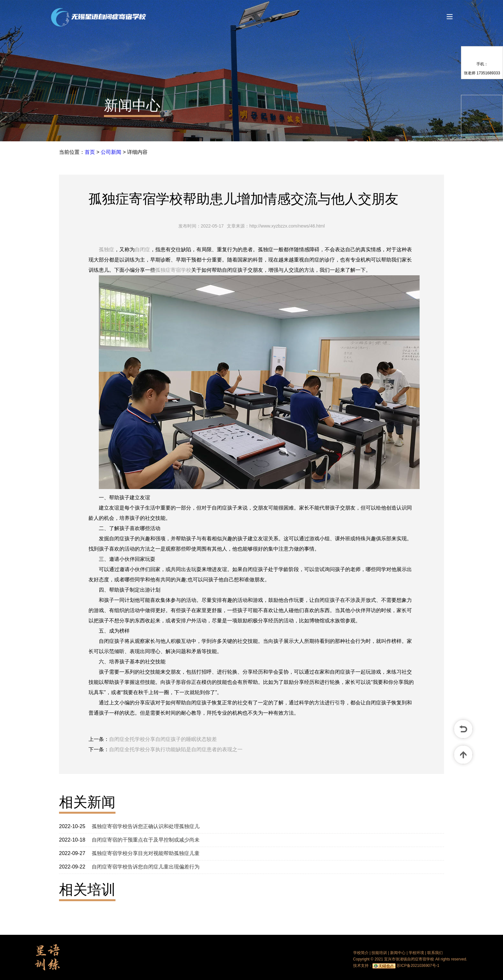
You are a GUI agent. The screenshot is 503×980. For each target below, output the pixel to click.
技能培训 (379, 953)
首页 (90, 152)
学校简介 (361, 953)
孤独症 (107, 249)
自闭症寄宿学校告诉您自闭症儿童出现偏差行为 (146, 867)
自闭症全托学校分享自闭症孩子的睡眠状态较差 (163, 739)
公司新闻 (111, 152)
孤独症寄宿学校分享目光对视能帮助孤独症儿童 (146, 853)
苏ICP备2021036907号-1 (418, 966)
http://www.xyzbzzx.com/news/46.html (287, 226)
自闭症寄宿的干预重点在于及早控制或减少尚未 (146, 840)
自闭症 (142, 249)
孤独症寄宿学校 (173, 270)
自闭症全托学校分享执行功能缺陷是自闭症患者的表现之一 (176, 749)
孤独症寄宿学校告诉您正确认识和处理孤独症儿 (146, 826)
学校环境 (416, 953)
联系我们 (435, 953)
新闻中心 (132, 105)
